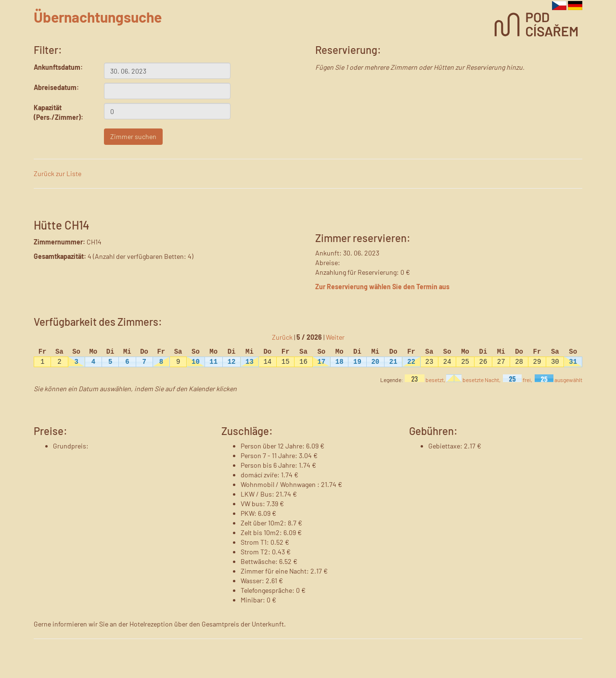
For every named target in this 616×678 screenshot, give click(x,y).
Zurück (282, 337)
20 (375, 362)
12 (232, 362)
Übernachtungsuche (98, 17)
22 (411, 362)
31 (573, 362)
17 (321, 362)
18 (340, 362)
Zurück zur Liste (58, 173)
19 (357, 362)
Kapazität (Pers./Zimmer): (58, 112)
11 (213, 362)
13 (250, 362)
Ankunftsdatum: (58, 67)
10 (196, 362)
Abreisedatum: (56, 87)
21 (393, 362)
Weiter (335, 337)
